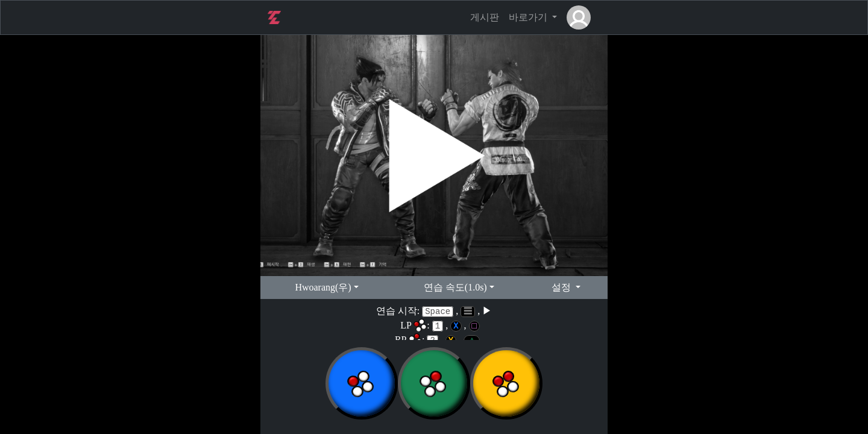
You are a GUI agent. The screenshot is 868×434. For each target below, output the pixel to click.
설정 (562, 287)
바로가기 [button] (529, 17)
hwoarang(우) (323, 287)
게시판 (485, 17)
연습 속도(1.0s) (455, 287)
